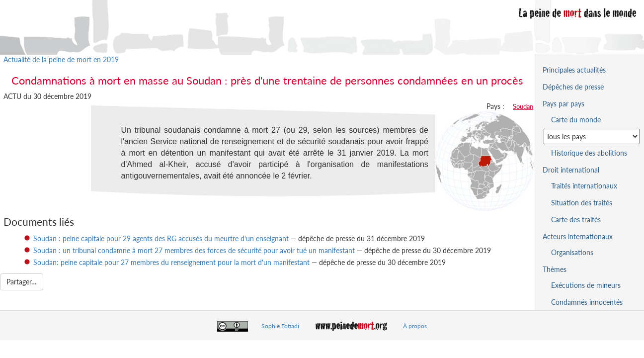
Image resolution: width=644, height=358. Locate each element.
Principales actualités (574, 70)
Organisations (572, 252)
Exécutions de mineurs (586, 285)
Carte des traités (576, 220)
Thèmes (555, 269)
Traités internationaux (584, 186)
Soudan (523, 106)
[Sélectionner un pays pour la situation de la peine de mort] (592, 136)
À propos (415, 326)
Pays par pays (563, 104)
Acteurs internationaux (578, 236)
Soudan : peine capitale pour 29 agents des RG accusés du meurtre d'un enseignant (161, 238)
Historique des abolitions (589, 153)
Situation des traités (582, 203)
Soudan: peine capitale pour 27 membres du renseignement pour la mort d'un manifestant (171, 262)
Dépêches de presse (573, 87)
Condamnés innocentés (587, 302)
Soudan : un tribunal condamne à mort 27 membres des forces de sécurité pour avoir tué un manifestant (194, 250)
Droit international (571, 170)
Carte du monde (576, 120)
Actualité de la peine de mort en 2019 (61, 59)
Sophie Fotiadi (280, 326)
